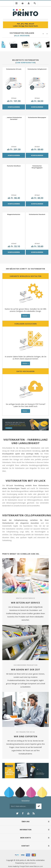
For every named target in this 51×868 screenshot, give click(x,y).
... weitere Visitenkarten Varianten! (14, 118)
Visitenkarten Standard (37, 214)
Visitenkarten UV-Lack (14, 69)
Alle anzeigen (22, 36)
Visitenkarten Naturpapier (37, 117)
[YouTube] (28, 813)
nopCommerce (30, 863)
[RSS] (34, 813)
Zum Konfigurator (26, 63)
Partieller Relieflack (14, 166)
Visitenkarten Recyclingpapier (37, 167)
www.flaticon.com (36, 866)
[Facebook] (23, 813)
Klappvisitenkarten (14, 214)
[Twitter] (17, 813)
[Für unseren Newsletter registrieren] (22, 806)
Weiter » (26, 316)
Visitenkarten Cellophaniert (37, 69)
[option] (8, 45)
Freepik (22, 866)
